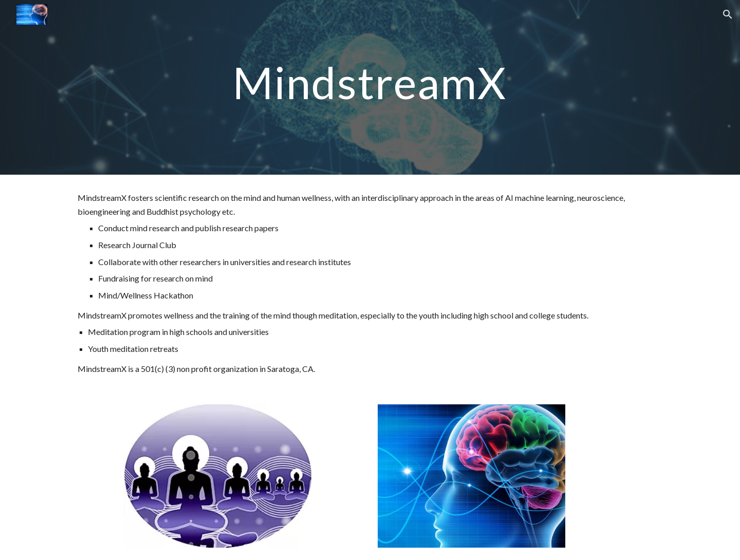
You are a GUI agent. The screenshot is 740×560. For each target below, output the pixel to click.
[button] (728, 14)
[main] (370, 87)
